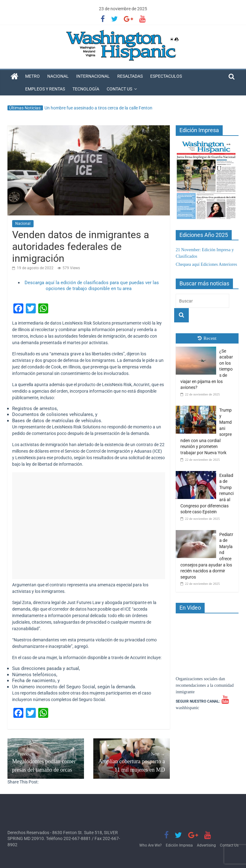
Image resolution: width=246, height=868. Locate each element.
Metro (32, 76)
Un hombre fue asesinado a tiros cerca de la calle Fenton (98, 108)
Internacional (93, 76)
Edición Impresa (179, 845)
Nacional (58, 76)
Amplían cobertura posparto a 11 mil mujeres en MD (132, 762)
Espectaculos (166, 76)
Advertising (206, 845)
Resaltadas (130, 76)
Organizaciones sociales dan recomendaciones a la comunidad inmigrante (205, 685)
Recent (207, 338)
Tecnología (86, 89)
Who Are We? (151, 845)
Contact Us (119, 89)
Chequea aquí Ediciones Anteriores (206, 264)
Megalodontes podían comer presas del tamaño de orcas (46, 762)
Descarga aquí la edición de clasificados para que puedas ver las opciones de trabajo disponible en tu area (92, 286)
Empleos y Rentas (45, 89)
